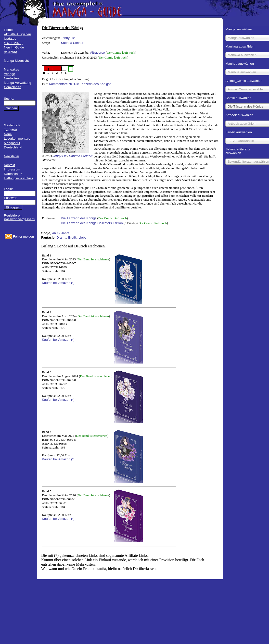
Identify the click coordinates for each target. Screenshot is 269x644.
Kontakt (9, 165)
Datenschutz (13, 174)
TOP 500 (10, 130)
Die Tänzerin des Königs (79, 218)
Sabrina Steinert (73, 43)
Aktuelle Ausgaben (17, 34)
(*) (73, 283)
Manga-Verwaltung (18, 83)
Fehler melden (23, 237)
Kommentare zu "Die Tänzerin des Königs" (80, 84)
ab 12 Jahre (61, 233)
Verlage (9, 74)
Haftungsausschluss (19, 178)
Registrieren (13, 215)
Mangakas (12, 69)
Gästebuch (12, 125)
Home (8, 30)
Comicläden (13, 87)
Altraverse (97, 53)
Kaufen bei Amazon (56, 283)
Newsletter (12, 156)
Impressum (12, 169)
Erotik (72, 237)
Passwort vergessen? (19, 219)
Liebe (83, 237)
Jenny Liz (68, 38)
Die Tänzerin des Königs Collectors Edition (92, 223)
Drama (61, 237)
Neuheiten (11, 78)
